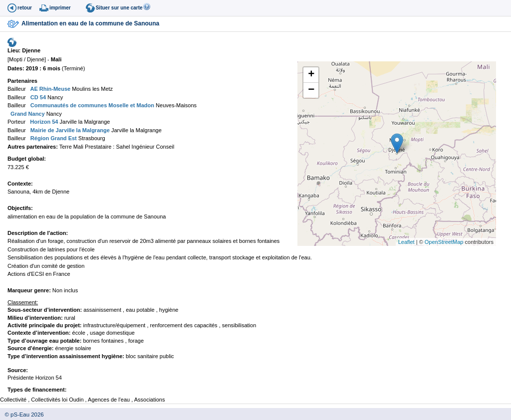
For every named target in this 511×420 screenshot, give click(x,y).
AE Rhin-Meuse (50, 89)
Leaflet (406, 242)
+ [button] (311, 75)
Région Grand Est (53, 138)
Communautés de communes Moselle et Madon (92, 105)
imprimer (60, 8)
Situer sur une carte (119, 8)
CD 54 (37, 97)
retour (25, 8)
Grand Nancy (27, 114)
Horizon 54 (43, 122)
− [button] (311, 90)
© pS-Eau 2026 (22, 415)
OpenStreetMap (444, 242)
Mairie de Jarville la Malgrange (69, 130)
